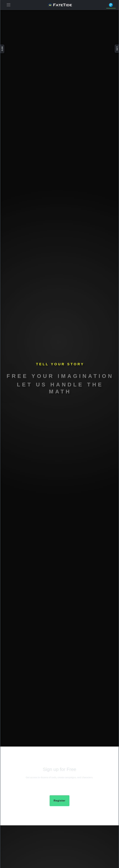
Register (59, 801)
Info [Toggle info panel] (2, 49)
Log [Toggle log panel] (117, 49)
